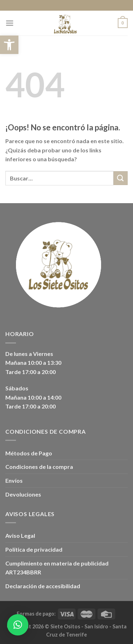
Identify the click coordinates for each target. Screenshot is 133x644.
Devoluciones (23, 494)
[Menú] (10, 23)
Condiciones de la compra (39, 467)
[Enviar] (121, 178)
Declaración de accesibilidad (43, 586)
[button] (9, 45)
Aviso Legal (20, 535)
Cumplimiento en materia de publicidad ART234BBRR (57, 568)
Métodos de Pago (29, 453)
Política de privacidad (34, 549)
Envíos (14, 480)
